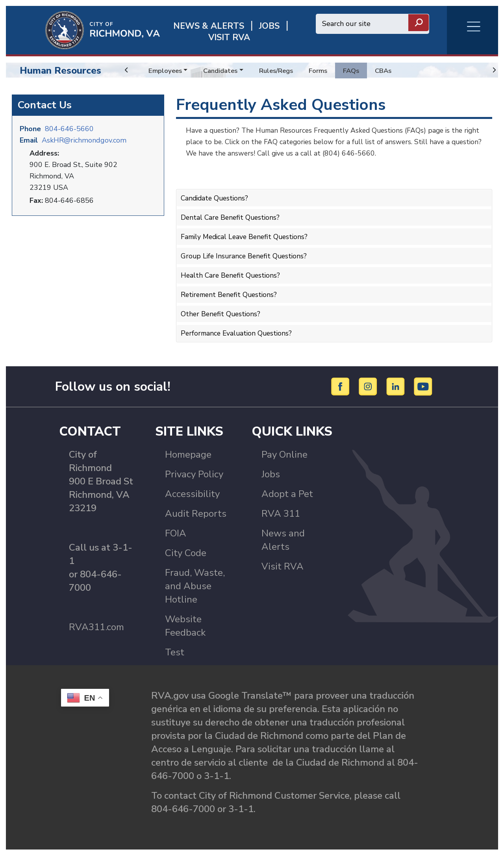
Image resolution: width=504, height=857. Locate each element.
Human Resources (60, 70)
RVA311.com (96, 629)
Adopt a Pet (287, 495)
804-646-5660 (69, 128)
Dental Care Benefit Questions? (232, 217)
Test (175, 654)
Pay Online (284, 456)
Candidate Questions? (216, 198)
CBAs (394, 70)
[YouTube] (423, 387)
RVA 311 (281, 515)
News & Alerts (209, 26)
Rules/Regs (282, 70)
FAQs (360, 70)
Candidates (223, 70)
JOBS (269, 26)
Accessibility (192, 495)
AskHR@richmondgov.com (84, 139)
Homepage (188, 456)
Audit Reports (196, 515)
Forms (326, 70)
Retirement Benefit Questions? (231, 291)
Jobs (271, 476)
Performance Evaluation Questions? (238, 329)
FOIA (176, 535)
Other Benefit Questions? (222, 310)
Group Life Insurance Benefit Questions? (246, 254)
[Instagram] (369, 387)
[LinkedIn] (397, 387)
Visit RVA (283, 568)
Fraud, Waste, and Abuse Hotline (195, 588)
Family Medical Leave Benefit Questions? (247, 235)
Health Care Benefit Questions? (232, 273)
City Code (186, 555)
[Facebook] (342, 387)
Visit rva (229, 38)
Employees (166, 70)
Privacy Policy (194, 476)
